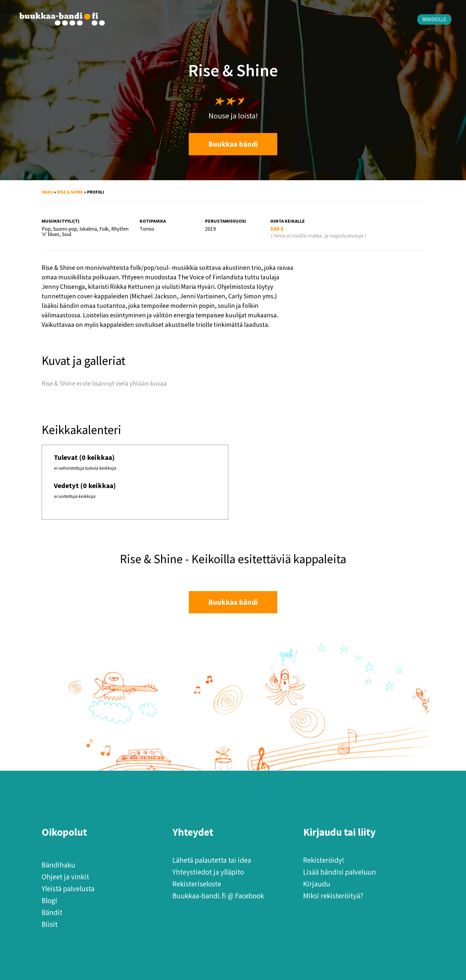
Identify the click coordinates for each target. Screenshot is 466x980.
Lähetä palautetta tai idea (212, 860)
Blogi (49, 900)
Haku (47, 192)
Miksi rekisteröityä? (333, 896)
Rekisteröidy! (324, 860)
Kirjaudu (317, 884)
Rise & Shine (70, 192)
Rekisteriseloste (197, 884)
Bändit (52, 912)
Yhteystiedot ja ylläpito (208, 872)
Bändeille (434, 19)
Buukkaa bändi (233, 144)
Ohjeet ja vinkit (65, 877)
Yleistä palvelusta (68, 889)
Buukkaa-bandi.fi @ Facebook (218, 896)
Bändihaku (58, 865)
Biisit (50, 924)
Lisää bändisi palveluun (340, 872)
